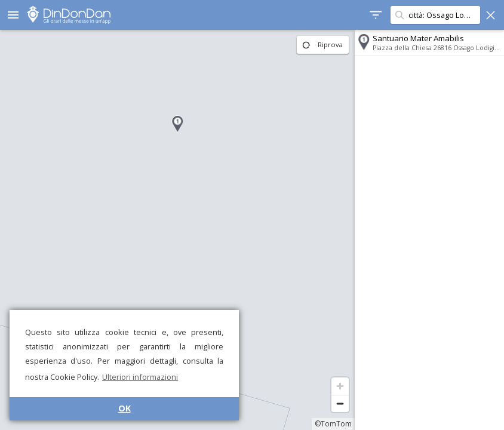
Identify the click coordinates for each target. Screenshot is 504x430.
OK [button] (125, 408)
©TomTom (333, 424)
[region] (177, 230)
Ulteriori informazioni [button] (140, 377)
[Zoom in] (340, 386)
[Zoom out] (340, 403)
